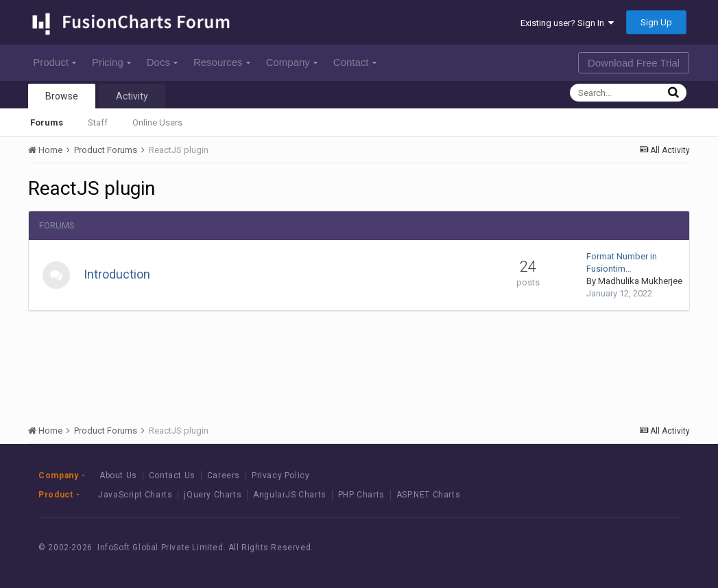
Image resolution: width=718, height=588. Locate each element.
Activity (132, 96)
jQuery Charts (213, 495)
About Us (118, 475)
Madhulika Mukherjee (640, 281)
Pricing (111, 62)
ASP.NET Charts (428, 495)
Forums (47, 122)
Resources (222, 62)
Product (55, 62)
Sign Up (656, 22)
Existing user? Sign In (567, 23)
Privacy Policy (280, 475)
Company (292, 62)
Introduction (117, 274)
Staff (98, 122)
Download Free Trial (634, 63)
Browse (62, 96)
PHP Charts (361, 495)
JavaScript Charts (135, 495)
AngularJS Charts (290, 495)
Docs (162, 62)
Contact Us (172, 475)
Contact (355, 62)
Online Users (157, 122)
